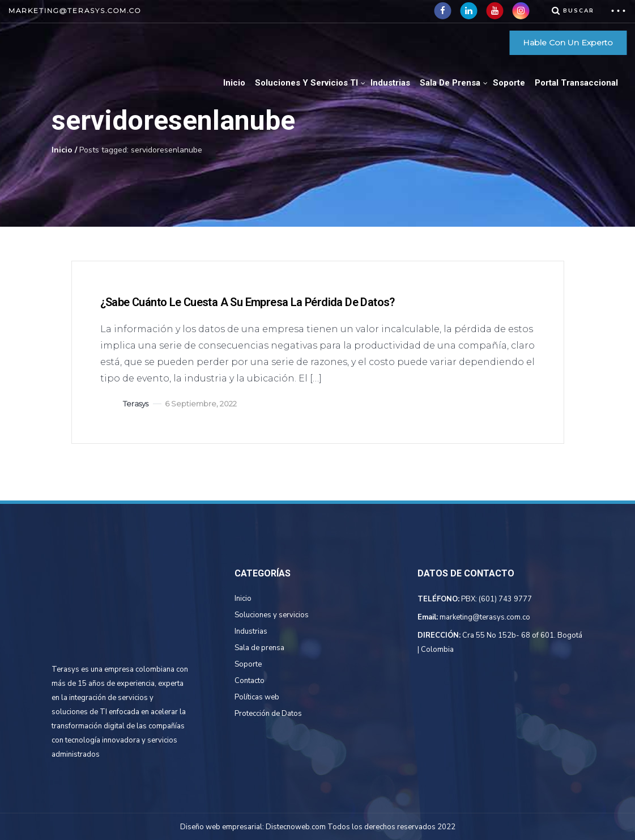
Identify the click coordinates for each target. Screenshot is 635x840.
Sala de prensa (259, 648)
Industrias (390, 83)
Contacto (250, 681)
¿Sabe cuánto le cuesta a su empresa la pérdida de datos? (248, 302)
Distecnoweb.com (296, 827)
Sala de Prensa (450, 83)
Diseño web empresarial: (222, 827)
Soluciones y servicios (272, 615)
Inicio (234, 83)
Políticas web (257, 697)
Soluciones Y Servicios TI (306, 83)
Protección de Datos (268, 714)
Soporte (509, 83)
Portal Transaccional (576, 83)
